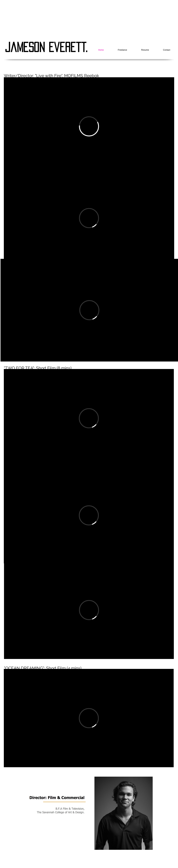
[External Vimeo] (89, 126)
